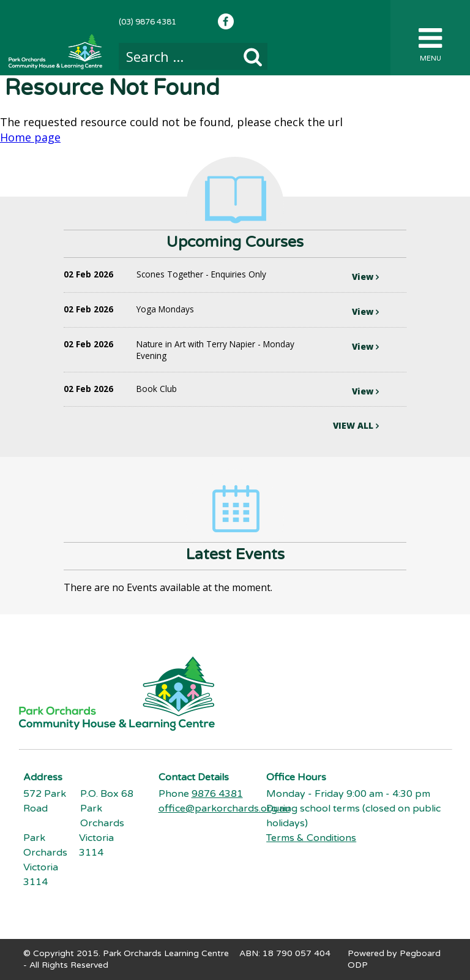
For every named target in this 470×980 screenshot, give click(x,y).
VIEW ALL (356, 425)
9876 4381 (217, 794)
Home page (30, 137)
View (365, 277)
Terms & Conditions (311, 838)
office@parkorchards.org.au (224, 809)
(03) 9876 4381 (147, 22)
